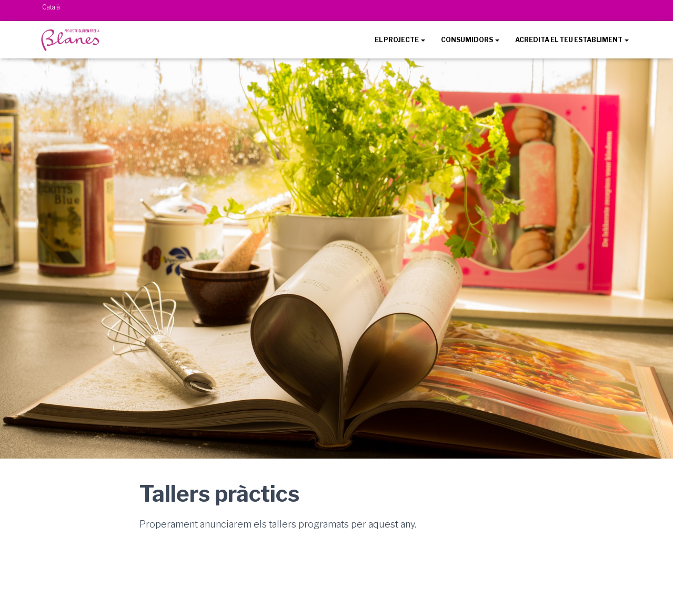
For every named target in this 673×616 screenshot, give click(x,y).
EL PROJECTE (400, 40)
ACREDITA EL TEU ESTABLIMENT (572, 40)
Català (51, 7)
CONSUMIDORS (470, 40)
